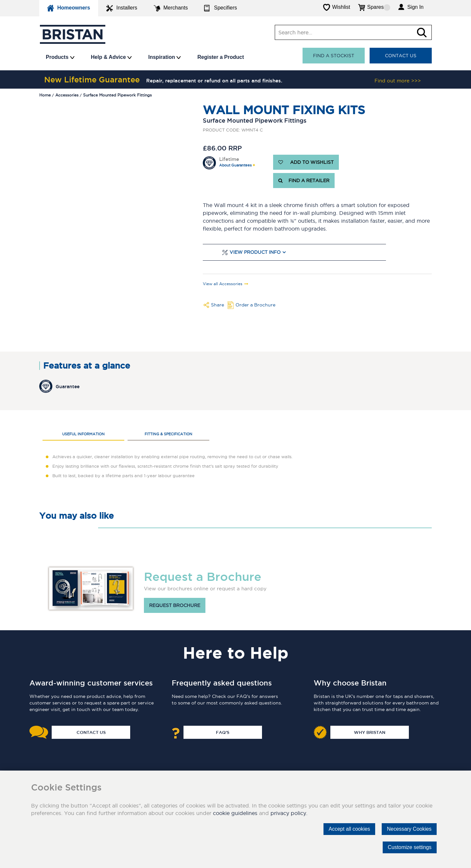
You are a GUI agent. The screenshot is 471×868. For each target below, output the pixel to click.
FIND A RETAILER (304, 181)
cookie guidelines (235, 813)
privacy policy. (289, 813)
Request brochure (175, 605)
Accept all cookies (348, 829)
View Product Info (255, 252)
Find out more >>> (398, 81)
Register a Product (220, 57)
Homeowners (69, 8)
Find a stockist (334, 56)
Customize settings (409, 847)
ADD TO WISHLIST (306, 162)
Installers (122, 8)
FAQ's (223, 732)
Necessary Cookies (409, 829)
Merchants (171, 8)
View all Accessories (223, 284)
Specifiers (220, 8)
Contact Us (401, 56)
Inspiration (165, 57)
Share (218, 305)
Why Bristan (370, 732)
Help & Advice (111, 57)
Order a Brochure (255, 305)
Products (60, 57)
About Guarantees (235, 165)
